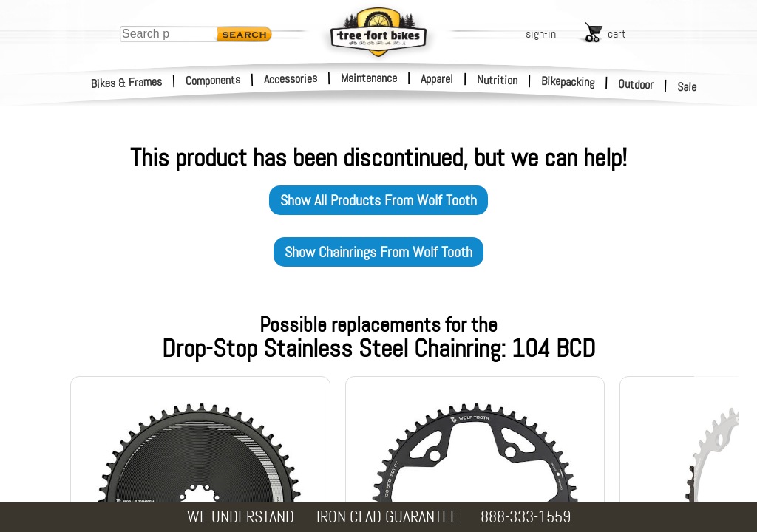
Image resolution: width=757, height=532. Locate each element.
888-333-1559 (526, 517)
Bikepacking (568, 82)
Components (213, 80)
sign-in (541, 34)
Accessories (291, 79)
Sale (687, 87)
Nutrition (497, 80)
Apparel (437, 79)
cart (617, 34)
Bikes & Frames (127, 83)
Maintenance (369, 78)
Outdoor (636, 84)
